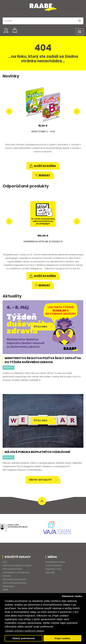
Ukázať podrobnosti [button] (24, 638)
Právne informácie (12, 569)
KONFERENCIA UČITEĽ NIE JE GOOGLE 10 (43, 241)
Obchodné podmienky (15, 583)
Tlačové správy (54, 565)
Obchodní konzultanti (14, 579)
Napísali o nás (53, 569)
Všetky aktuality (43, 480)
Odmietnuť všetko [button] (72, 596)
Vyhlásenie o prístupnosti (16, 572)
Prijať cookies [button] (62, 638)
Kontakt (7, 576)
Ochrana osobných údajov (17, 565)
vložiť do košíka (43, 166)
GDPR (5, 590)
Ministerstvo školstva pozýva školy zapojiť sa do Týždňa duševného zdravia (43, 360)
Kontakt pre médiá (55, 562)
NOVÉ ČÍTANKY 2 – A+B (43, 131)
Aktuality (50, 572)
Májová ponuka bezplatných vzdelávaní (38, 452)
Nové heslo (8, 586)
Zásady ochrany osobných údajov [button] (25, 631)
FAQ (5, 562)
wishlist (43, 175)
